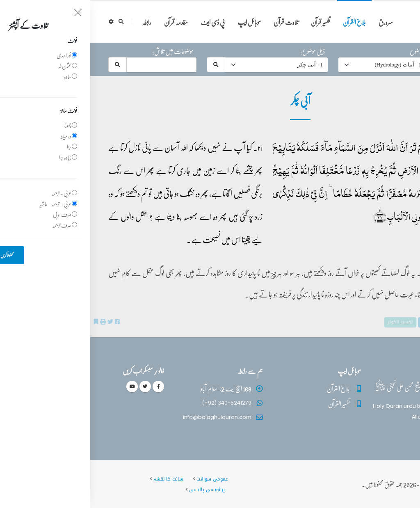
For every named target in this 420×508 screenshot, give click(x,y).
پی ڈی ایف (122, 22)
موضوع (326, 51)
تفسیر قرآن (230, 22)
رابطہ (56, 22)
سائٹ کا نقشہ (78, 479)
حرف (393, 51)
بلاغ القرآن (264, 22)
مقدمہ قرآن (86, 22)
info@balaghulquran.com (127, 417)
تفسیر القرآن (249, 404)
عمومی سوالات (122, 479)
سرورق (296, 22)
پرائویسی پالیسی (117, 490)
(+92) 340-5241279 (136, 403)
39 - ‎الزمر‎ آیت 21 (374, 146)
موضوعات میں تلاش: (83, 51)
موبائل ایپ (159, 22)
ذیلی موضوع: (222, 51)
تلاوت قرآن (196, 22)
